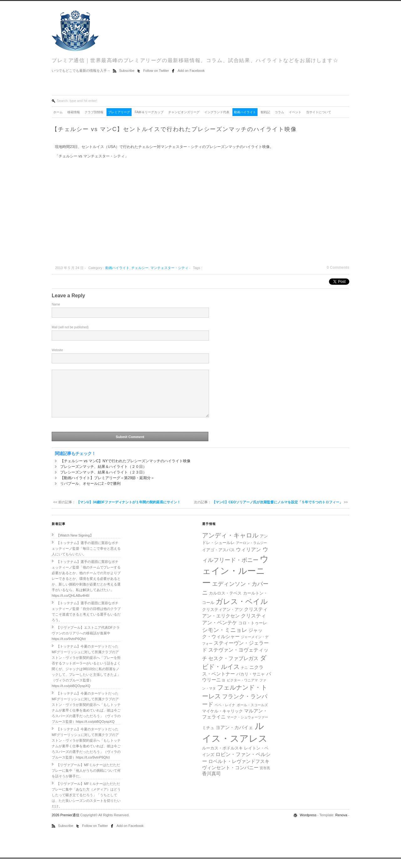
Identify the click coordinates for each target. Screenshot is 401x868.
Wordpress (309, 824)
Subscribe (127, 71)
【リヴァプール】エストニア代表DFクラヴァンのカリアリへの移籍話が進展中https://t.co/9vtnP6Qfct (86, 643)
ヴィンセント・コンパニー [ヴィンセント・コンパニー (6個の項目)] (230, 777)
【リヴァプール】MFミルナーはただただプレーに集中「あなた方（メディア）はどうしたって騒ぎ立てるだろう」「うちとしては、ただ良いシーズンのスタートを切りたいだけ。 (86, 804)
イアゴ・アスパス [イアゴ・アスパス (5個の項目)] (218, 559)
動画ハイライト (245, 112)
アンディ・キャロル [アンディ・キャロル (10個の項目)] (230, 545)
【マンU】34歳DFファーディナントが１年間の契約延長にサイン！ (128, 511)
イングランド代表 (217, 112)
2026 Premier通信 (66, 824)
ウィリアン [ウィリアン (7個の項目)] (248, 559)
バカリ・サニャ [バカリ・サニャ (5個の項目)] (250, 683)
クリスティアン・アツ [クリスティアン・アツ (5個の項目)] (222, 619)
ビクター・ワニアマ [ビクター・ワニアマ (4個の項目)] (242, 690)
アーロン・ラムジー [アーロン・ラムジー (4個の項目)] (251, 552)
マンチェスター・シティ (169, 268)
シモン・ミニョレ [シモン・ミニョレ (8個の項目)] (225, 639)
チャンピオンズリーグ (184, 112)
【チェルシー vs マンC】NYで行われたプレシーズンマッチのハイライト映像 (125, 470)
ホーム (58, 112)
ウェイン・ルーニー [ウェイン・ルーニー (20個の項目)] (235, 580)
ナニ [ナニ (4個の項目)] (244, 677)
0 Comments (338, 267)
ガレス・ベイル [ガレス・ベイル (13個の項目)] (242, 611)
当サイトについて (319, 112)
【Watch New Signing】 (75, 545)
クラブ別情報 (94, 112)
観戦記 (265, 112)
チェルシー (140, 268)
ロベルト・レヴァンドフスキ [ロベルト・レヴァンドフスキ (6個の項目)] (239, 771)
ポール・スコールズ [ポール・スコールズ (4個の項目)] (252, 714)
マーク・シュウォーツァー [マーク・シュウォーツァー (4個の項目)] (247, 727)
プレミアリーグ (119, 112)
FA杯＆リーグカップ (149, 112)
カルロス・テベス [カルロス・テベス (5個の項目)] (225, 603)
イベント (295, 112)
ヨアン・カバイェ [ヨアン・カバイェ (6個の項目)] (234, 737)
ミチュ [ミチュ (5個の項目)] (208, 737)
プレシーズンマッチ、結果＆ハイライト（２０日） (103, 476)
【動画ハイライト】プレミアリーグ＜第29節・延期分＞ (107, 487)
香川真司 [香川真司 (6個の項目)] (211, 783)
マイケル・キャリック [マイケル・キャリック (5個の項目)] (222, 720)
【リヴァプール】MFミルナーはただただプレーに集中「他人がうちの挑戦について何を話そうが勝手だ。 (86, 780)
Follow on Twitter (156, 71)
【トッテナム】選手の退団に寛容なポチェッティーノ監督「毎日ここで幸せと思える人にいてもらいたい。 (86, 558)
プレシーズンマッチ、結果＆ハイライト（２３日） (103, 482)
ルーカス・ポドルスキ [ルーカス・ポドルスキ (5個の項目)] (222, 757)
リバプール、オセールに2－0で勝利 (90, 493)
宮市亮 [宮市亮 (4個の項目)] (265, 777)
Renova (341, 824)
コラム (279, 112)
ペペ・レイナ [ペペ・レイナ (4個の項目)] (225, 714)
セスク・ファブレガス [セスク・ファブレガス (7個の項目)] (233, 668)
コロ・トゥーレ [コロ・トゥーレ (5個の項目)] (253, 632)
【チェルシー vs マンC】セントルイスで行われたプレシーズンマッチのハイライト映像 (174, 129)
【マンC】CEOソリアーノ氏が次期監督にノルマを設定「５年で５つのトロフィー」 (277, 511)
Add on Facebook (191, 71)
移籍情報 (74, 112)
